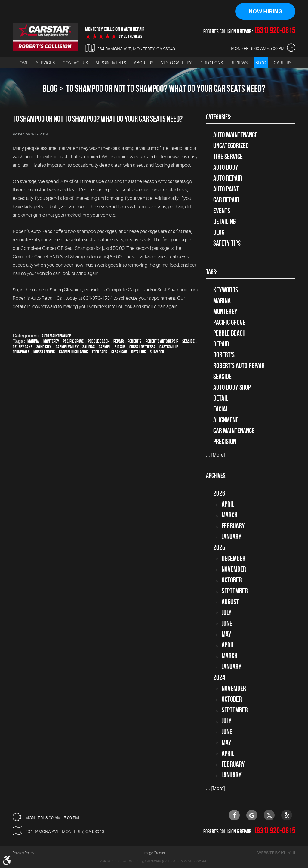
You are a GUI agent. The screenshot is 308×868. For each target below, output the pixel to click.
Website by (276, 853)
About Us (144, 63)
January (232, 537)
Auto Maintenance (56, 336)
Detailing (224, 222)
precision (225, 442)
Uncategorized (231, 146)
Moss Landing (44, 352)
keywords (226, 290)
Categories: (219, 117)
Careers (283, 63)
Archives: (216, 475)
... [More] (216, 455)
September (235, 591)
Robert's (134, 341)
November (234, 569)
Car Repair (226, 200)
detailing (139, 352)
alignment (226, 420)
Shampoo (157, 352)
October (232, 580)
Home (23, 63)
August (230, 602)
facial (221, 409)
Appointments (111, 63)
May (226, 634)
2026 (219, 493)
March (229, 515)
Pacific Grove (73, 341)
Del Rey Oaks (23, 347)
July (227, 612)
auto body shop (232, 387)
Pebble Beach (99, 341)
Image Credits (154, 853)
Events (222, 211)
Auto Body (226, 167)
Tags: (212, 272)
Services (45, 63)
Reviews (239, 63)
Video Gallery (176, 63)
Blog (261, 63)
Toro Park (100, 352)
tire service (228, 157)
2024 (219, 677)
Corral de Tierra (142, 347)
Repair (119, 341)
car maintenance (234, 431)
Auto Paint (226, 189)
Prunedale (21, 352)
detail (221, 398)
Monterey (51, 341)
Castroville (169, 347)
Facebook (234, 815)
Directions (211, 63)
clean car (119, 352)
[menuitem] (23, 63)
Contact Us (75, 63)
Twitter (269, 815)
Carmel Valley (67, 347)
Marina (33, 341)
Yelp (287, 815)
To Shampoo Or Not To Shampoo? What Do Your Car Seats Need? (166, 88)
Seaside (188, 341)
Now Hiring (265, 11)
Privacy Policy (23, 853)
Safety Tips (227, 243)
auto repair (228, 178)
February (233, 526)
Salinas (89, 347)
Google (252, 815)
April (228, 504)
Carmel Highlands (73, 352)
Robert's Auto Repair (162, 341)
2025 (219, 547)
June (227, 623)
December (234, 558)
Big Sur (120, 347)
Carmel (105, 347)
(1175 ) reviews (131, 36)
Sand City (44, 347)
